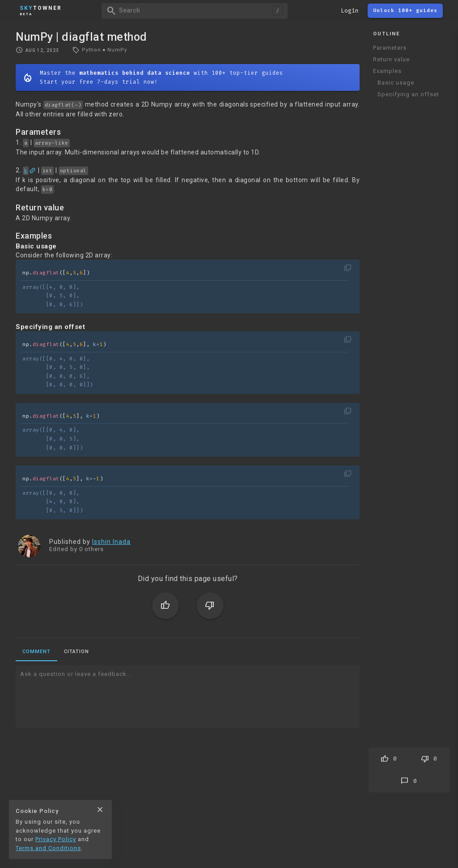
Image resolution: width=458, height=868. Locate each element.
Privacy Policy (56, 839)
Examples (387, 71)
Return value (391, 59)
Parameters (390, 48)
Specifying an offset (408, 94)
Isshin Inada (111, 542)
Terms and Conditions (48, 848)
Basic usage (396, 83)
